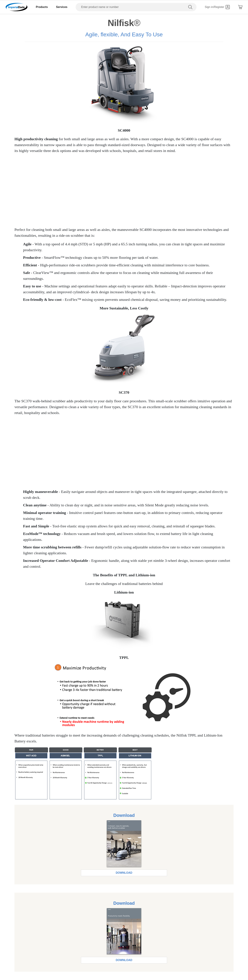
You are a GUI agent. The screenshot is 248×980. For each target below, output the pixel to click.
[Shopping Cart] (240, 7)
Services (62, 7)
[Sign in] (217, 7)
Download (124, 873)
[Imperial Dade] (17, 7)
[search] (191, 7)
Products (42, 7)
